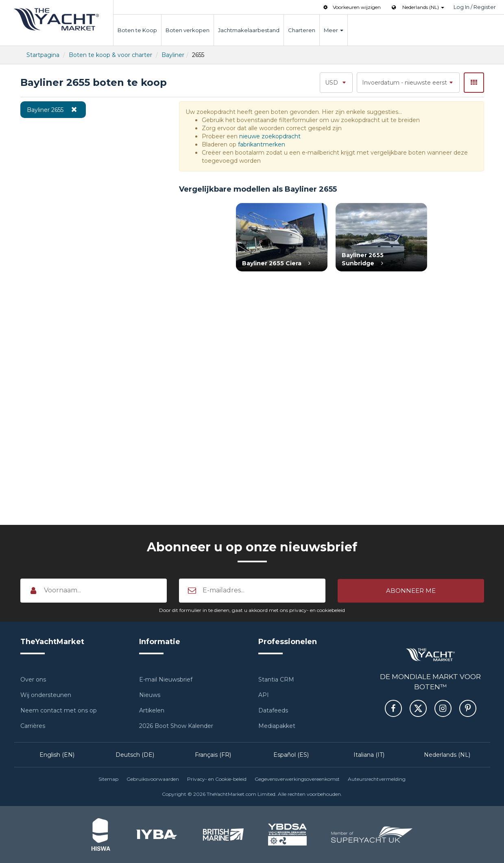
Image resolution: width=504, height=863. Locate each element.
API (264, 695)
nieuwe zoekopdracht (270, 136)
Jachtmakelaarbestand (249, 30)
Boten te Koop (137, 30)
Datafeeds (273, 710)
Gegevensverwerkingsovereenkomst (297, 779)
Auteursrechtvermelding (377, 779)
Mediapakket (277, 726)
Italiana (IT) (369, 755)
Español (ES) (291, 755)
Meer (334, 30)
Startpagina (43, 55)
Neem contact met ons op (59, 710)
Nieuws (150, 695)
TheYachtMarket (57, 19)
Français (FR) (213, 755)
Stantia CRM (276, 679)
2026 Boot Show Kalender (176, 726)
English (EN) (57, 755)
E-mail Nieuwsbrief (166, 679)
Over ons (33, 679)
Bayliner (173, 55)
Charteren (302, 30)
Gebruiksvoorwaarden (153, 779)
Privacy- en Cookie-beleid (217, 779)
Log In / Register (475, 7)
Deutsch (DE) (135, 755)
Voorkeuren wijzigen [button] (351, 7)
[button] (411, 590)
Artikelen (152, 710)
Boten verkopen (188, 30)
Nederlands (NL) (447, 755)
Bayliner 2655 (53, 109)
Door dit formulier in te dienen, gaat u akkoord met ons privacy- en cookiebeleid (252, 610)
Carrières (33, 726)
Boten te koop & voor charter (110, 55)
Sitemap (108, 779)
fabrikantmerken (262, 144)
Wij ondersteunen (46, 695)
